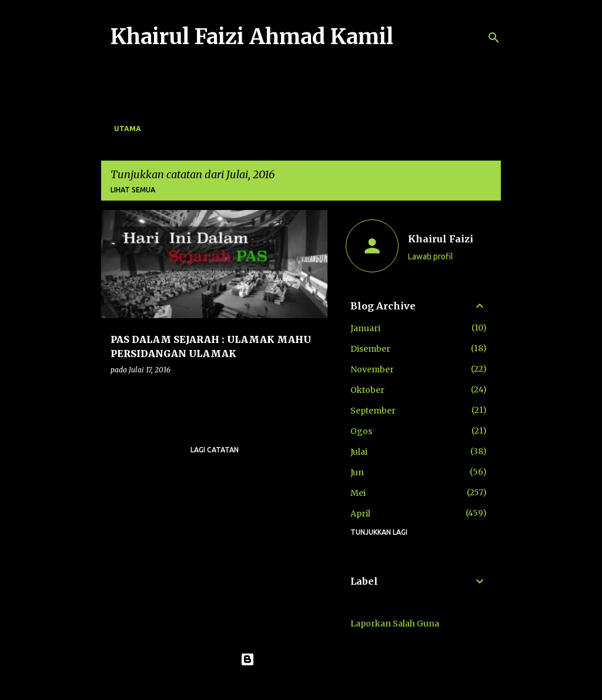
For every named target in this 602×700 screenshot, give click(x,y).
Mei (358, 493)
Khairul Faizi (441, 239)
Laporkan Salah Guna (395, 624)
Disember (370, 349)
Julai (359, 452)
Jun (357, 472)
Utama (128, 129)
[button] (311, 394)
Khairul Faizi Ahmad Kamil (252, 37)
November (372, 369)
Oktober (367, 390)
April (360, 514)
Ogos (361, 431)
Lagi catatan (215, 450)
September (373, 411)
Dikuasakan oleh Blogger (301, 659)
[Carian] (494, 38)
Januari (365, 328)
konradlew (325, 684)
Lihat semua (133, 190)
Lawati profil (431, 256)
